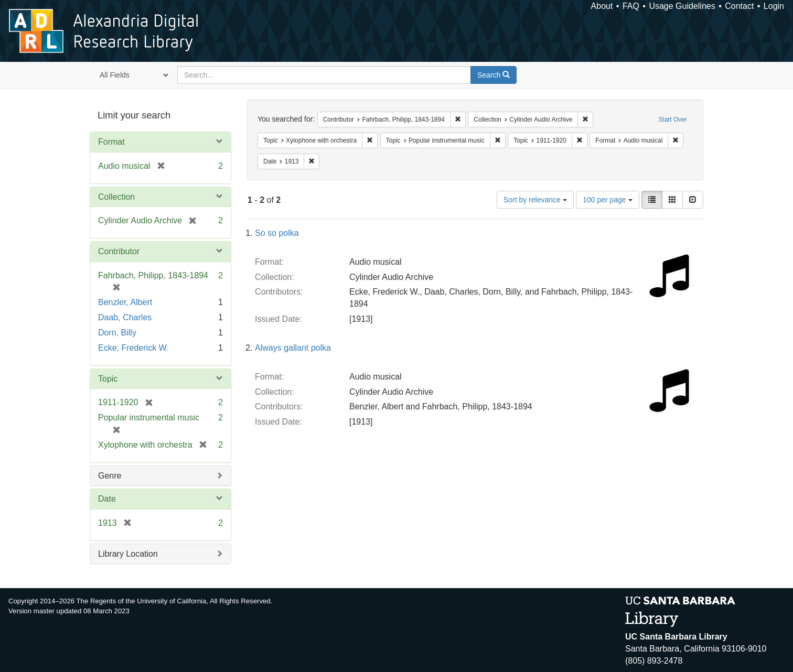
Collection (116, 197)
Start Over (673, 120)
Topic (108, 379)
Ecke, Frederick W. (133, 348)
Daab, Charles (125, 317)
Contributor (119, 251)
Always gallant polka (293, 348)
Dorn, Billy (117, 333)
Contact (739, 6)
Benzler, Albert (125, 302)
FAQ (631, 6)
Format (111, 142)
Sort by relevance (535, 200)
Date (107, 499)
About (602, 6)
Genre (110, 476)
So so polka (277, 233)
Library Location (128, 554)
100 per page (607, 200)
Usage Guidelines (682, 6)
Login (774, 6)
